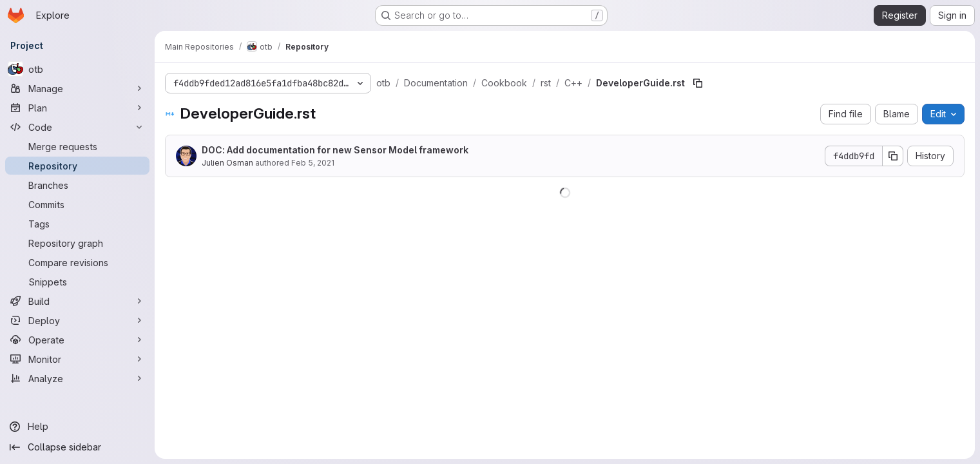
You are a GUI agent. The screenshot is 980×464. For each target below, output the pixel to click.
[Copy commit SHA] (893, 156)
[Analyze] (77, 378)
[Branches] (77, 185)
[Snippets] (77, 282)
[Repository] (77, 166)
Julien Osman (227, 163)
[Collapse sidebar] (77, 447)
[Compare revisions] (77, 262)
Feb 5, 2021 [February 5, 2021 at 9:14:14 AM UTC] (313, 163)
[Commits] (77, 204)
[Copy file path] (698, 83)
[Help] (77, 427)
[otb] (77, 69)
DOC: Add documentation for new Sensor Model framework (335, 150)
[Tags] (77, 224)
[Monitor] (77, 359)
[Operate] (77, 340)
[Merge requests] (77, 146)
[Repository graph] (77, 243)
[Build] (77, 301)
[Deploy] (77, 320)
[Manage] (77, 88)
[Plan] (77, 108)
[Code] (77, 127)
